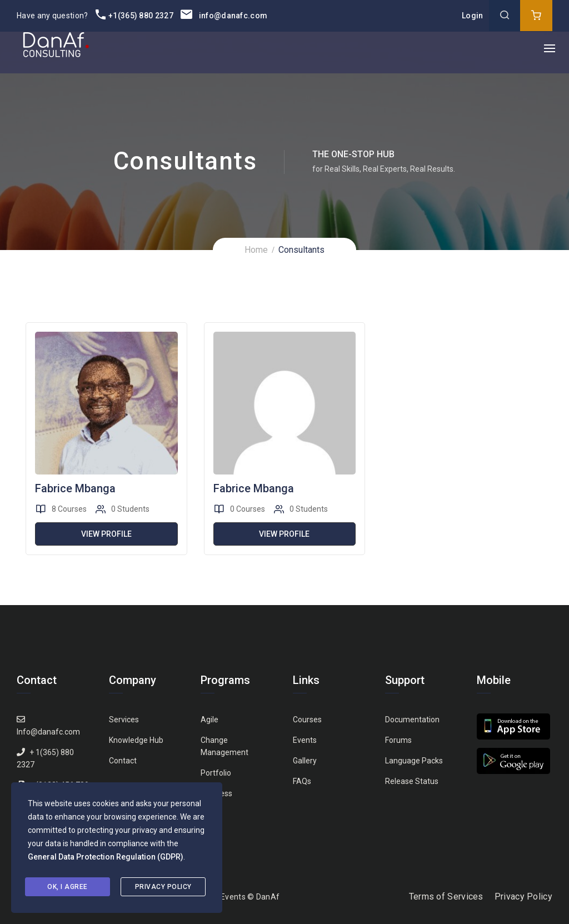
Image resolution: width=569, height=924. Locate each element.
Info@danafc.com (48, 732)
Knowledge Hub (136, 740)
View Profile (106, 534)
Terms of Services (446, 896)
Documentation (412, 720)
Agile (209, 720)
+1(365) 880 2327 (134, 16)
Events (305, 740)
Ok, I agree (68, 887)
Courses (307, 720)
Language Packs (414, 761)
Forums (398, 740)
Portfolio (216, 773)
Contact (123, 761)
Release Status (412, 781)
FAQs (302, 781)
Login (473, 16)
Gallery (305, 761)
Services (124, 720)
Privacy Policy (523, 896)
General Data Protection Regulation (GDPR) (106, 857)
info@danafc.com (224, 16)
